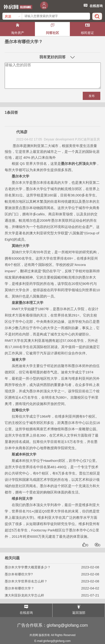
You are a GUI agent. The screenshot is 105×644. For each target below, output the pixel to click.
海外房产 (18, 33)
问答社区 (52, 33)
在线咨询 (93, 5)
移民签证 (87, 33)
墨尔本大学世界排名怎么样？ (26, 581)
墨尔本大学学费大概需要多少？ (28, 567)
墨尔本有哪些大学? (19, 574)
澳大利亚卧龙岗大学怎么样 (24, 595)
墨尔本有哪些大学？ (19, 588)
